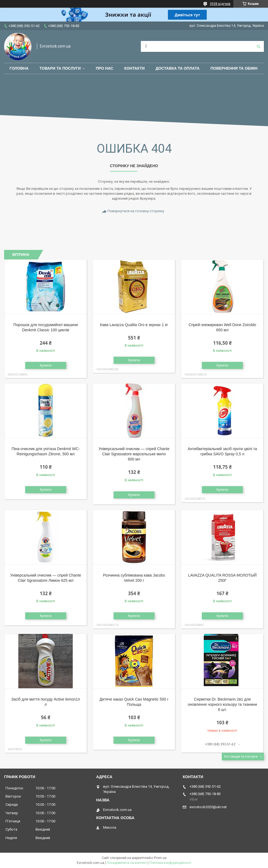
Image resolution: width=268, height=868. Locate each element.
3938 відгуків (220, 4)
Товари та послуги (60, 68)
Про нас (104, 68)
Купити (46, 365)
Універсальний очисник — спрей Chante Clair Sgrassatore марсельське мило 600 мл (134, 454)
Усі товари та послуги (241, 757)
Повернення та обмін (234, 68)
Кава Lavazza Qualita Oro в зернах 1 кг (134, 325)
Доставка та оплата (178, 68)
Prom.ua (160, 858)
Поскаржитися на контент (127, 863)
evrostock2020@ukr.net (208, 807)
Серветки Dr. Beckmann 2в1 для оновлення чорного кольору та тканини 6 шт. (222, 704)
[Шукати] (258, 46)
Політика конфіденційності (170, 863)
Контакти (134, 68)
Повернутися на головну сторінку (136, 211)
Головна (19, 68)
